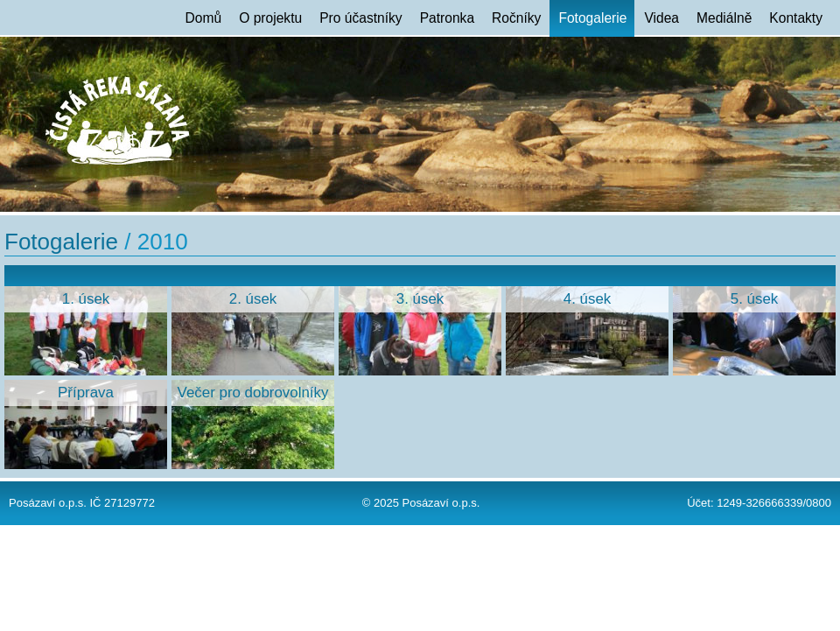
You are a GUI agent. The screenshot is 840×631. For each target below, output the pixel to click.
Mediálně (724, 18)
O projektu (270, 18)
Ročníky (516, 18)
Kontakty (796, 18)
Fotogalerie (592, 18)
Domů (204, 18)
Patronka (447, 18)
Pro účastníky (360, 18)
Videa (661, 18)
